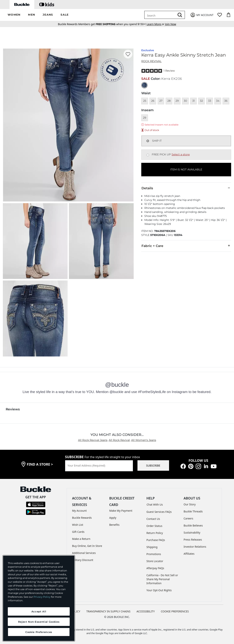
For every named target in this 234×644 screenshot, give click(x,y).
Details (186, 188)
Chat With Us (155, 505)
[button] (14, 15)
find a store (40, 464)
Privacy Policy (42, 597)
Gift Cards (78, 532)
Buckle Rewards (82, 518)
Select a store (181, 154)
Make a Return (81, 539)
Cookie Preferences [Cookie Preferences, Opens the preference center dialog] (39, 632)
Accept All (39, 611)
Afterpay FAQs (155, 568)
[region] (39, 598)
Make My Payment (121, 511)
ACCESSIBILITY (146, 611)
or (156, 24)
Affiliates (189, 554)
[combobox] (161, 15)
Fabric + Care (186, 246)
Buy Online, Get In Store (87, 546)
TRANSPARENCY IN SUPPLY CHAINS (108, 611)
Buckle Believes (193, 525)
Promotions (154, 554)
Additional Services (84, 553)
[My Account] (202, 15)
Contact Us (153, 519)
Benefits (114, 525)
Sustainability (192, 533)
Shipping (152, 547)
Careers (188, 518)
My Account (79, 511)
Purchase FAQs (156, 540)
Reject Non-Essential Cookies (39, 622)
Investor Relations (195, 547)
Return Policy (155, 533)
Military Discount (83, 560)
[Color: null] (144, 85)
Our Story (190, 504)
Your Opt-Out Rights (159, 590)
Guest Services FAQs (159, 512)
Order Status (154, 526)
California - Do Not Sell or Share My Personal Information (162, 579)
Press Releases (193, 540)
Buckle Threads (193, 511)
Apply (113, 518)
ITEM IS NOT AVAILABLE (186, 169)
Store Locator (155, 561)
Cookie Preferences (175, 611)
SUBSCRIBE (153, 465)
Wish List (78, 525)
